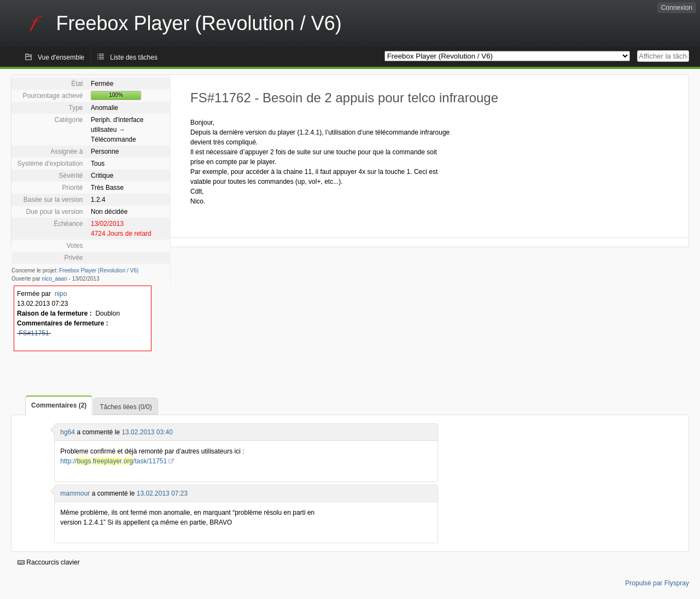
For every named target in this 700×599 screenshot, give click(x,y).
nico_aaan (55, 279)
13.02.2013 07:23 (162, 493)
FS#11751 (34, 333)
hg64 (68, 432)
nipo (61, 294)
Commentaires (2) (59, 405)
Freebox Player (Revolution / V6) (99, 271)
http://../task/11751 (113, 461)
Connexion (677, 8)
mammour (75, 493)
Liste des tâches (134, 57)
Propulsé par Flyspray (657, 583)
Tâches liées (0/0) (126, 407)
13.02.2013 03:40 (147, 432)
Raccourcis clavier (49, 562)
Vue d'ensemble (61, 57)
